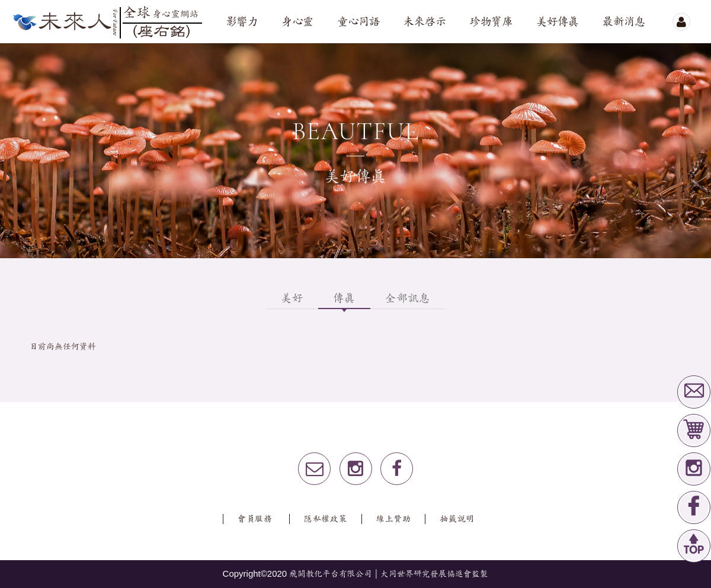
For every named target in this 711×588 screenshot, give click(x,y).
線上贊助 (394, 519)
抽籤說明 (457, 519)
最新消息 (624, 22)
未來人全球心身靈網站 (107, 22)
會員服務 (255, 519)
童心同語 (358, 22)
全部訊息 (408, 298)
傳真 (344, 298)
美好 (292, 298)
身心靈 (297, 22)
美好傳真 (558, 22)
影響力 (242, 22)
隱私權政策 (326, 519)
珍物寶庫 (491, 22)
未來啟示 (425, 22)
